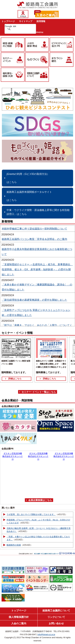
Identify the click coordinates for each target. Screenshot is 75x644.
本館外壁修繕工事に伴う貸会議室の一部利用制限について (34, 229)
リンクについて (56, 617)
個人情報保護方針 (19, 617)
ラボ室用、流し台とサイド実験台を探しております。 (31, 514)
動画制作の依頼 (14, 545)
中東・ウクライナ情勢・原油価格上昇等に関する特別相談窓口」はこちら (38, 212)
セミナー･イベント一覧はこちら (39, 392)
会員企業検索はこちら (40, 500)
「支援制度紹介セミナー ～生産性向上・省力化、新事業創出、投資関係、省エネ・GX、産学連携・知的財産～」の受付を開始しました (37, 269)
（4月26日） (23, 531)
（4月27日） (61, 514)
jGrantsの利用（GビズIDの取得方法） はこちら (28, 178)
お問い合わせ (56, 623)
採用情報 (41, 21)
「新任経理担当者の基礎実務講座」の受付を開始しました (34, 300)
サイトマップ (26, 21)
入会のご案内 (19, 623)
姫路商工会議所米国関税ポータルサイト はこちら (29, 196)
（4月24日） (27, 545)
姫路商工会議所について (56, 611)
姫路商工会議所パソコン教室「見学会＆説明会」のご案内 (34, 239)
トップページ (8, 21)
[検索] (16, 26)
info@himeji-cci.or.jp (46, 635)
